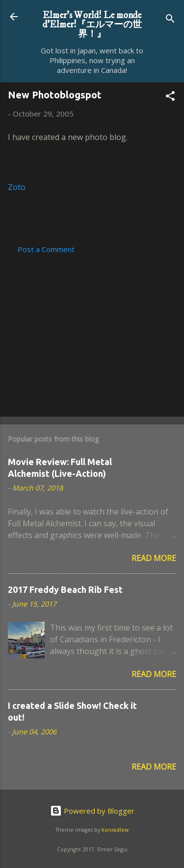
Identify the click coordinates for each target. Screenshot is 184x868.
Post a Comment (46, 249)
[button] (170, 97)
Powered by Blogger (92, 811)
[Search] (170, 20)
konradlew (115, 830)
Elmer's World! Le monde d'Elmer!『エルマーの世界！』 (92, 24)
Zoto (17, 187)
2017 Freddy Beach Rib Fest (65, 589)
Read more (154, 558)
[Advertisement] (92, 332)
